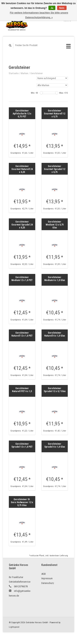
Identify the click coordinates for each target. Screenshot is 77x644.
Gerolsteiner (37, 73)
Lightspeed (14, 627)
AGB (44, 574)
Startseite (14, 73)
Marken (24, 73)
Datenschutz (48, 583)
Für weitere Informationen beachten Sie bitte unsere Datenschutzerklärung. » (39, 15)
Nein (62, 8)
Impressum (47, 578)
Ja (52, 8)
